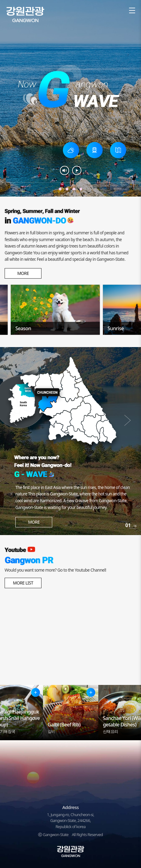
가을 (60, 189)
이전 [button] (14, 420)
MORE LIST (23, 583)
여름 (81, 189)
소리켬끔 (65, 170)
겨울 (67, 189)
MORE (23, 273)
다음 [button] (127, 420)
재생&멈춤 (77, 170)
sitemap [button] (132, 11)
